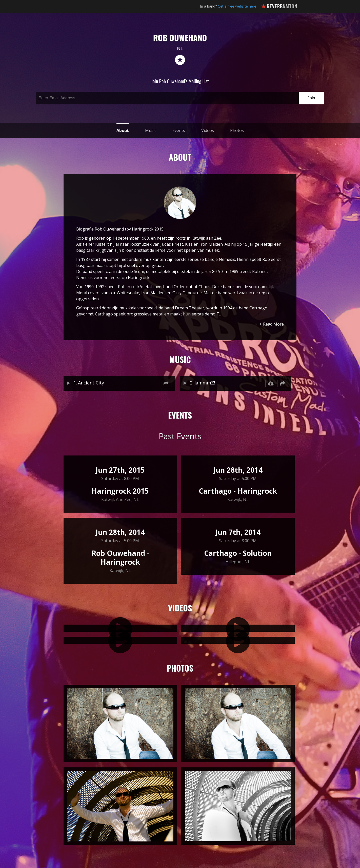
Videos (208, 130)
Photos (237, 130)
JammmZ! (205, 383)
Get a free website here (237, 6)
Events (179, 130)
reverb (180, 60)
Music (151, 130)
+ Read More (272, 324)
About (123, 130)
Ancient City (91, 383)
